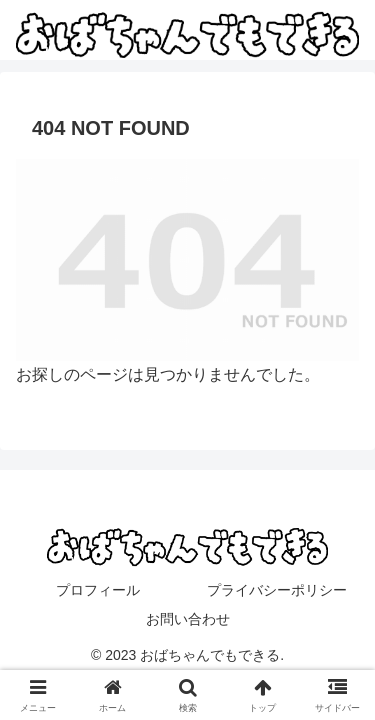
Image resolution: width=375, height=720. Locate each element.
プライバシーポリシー (277, 590)
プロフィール (98, 590)
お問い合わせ (188, 619)
